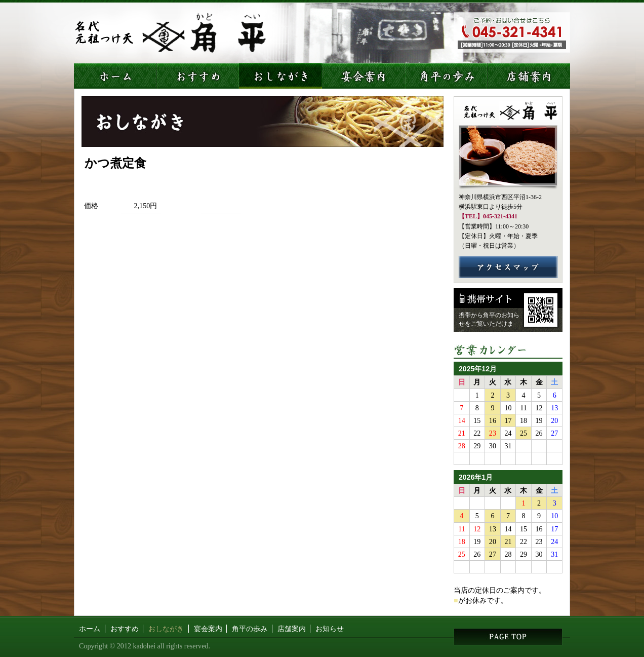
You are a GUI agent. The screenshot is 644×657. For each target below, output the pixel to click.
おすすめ (125, 629)
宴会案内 (208, 629)
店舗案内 (292, 629)
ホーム (90, 629)
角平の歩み (250, 629)
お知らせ (330, 629)
